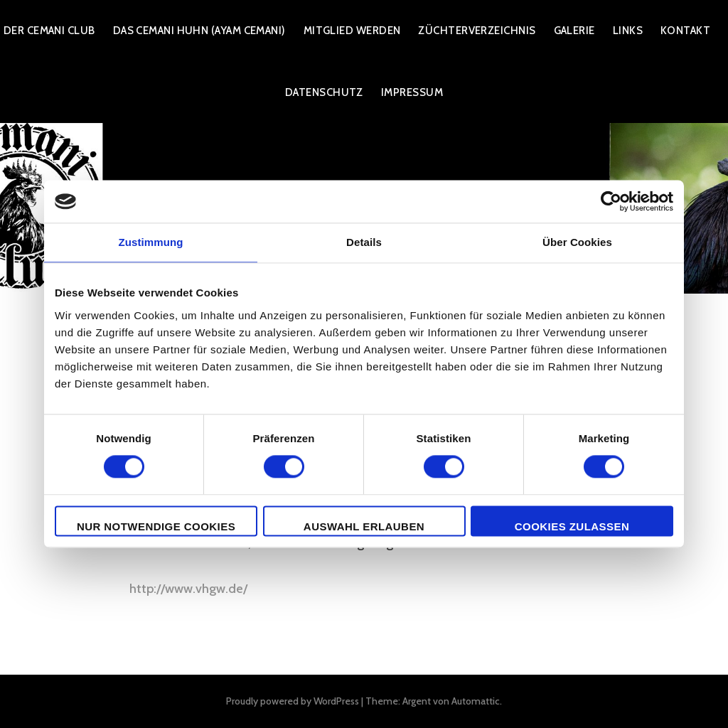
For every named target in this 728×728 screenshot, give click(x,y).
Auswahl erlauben (364, 526)
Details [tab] (364, 242)
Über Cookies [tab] (577, 242)
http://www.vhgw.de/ (188, 589)
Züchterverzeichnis (477, 31)
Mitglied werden (352, 31)
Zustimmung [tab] (151, 242)
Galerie (574, 31)
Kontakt (685, 31)
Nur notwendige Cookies (156, 526)
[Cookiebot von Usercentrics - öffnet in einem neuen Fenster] (611, 201)
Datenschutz (324, 92)
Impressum (412, 92)
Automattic (476, 701)
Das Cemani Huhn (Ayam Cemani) (199, 31)
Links (628, 31)
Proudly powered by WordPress (293, 701)
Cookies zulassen (572, 526)
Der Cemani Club (49, 31)
